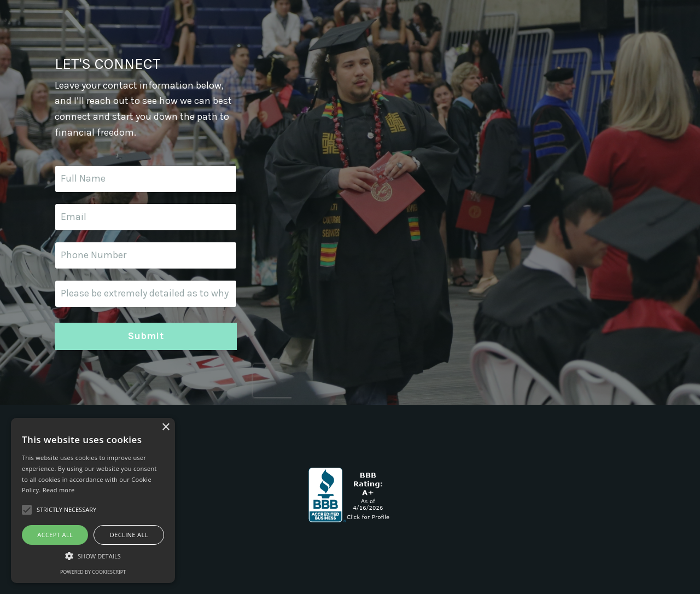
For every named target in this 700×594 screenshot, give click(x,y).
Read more (59, 490)
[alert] (93, 500)
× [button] (165, 427)
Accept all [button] (55, 535)
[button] (93, 556)
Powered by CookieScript (93, 572)
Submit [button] (146, 336)
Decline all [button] (129, 535)
